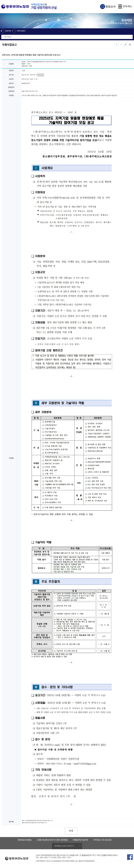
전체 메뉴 (127, 6)
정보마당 (8, 31)
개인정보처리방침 (25, 840)
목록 (71, 831)
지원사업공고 (21, 31)
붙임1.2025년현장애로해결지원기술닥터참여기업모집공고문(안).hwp (38, 821)
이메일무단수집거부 (80, 840)
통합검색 (110, 7)
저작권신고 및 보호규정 (102, 840)
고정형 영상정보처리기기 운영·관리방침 (52, 840)
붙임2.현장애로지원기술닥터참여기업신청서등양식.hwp (34, 823)
